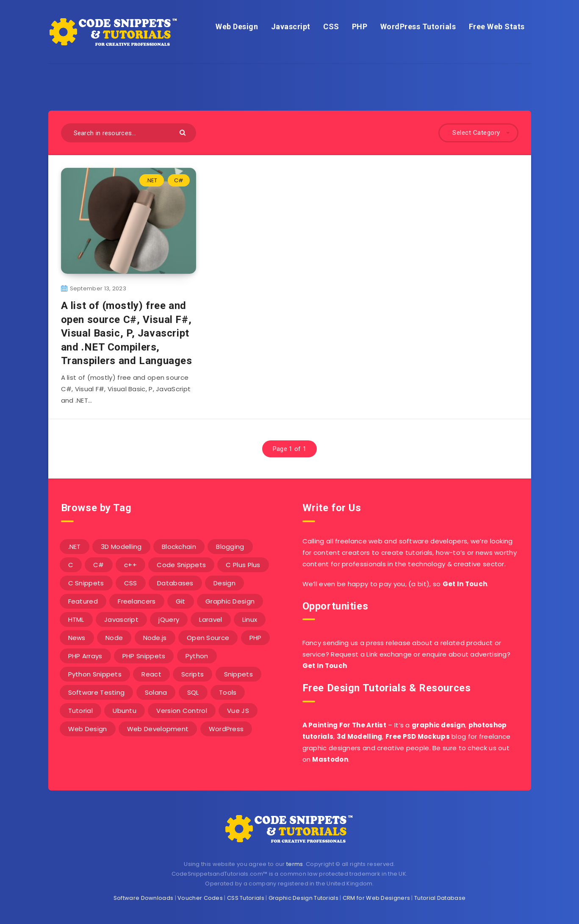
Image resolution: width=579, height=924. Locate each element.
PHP (360, 26)
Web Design (237, 26)
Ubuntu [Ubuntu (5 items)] (125, 711)
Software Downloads (143, 898)
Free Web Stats (497, 26)
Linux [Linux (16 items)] (250, 619)
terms (295, 864)
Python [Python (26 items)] (197, 656)
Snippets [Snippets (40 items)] (238, 674)
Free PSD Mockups (418, 736)
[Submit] (184, 132)
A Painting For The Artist (345, 725)
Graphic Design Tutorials (303, 898)
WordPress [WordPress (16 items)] (226, 729)
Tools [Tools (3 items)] (228, 692)
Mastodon (330, 759)
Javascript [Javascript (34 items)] (121, 619)
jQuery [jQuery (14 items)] (169, 619)
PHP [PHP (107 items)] (256, 638)
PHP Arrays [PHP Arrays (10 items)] (85, 656)
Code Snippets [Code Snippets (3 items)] (181, 565)
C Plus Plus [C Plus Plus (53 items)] (243, 565)
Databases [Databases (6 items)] (175, 583)
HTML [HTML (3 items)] (76, 619)
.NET (151, 180)
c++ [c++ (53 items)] (130, 565)
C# (179, 180)
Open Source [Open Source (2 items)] (208, 638)
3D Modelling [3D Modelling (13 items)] (121, 547)
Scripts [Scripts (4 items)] (193, 674)
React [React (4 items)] (151, 674)
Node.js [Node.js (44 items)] (155, 638)
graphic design (438, 725)
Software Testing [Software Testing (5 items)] (97, 692)
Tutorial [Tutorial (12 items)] (80, 711)
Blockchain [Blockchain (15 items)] (179, 547)
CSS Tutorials (246, 898)
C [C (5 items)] (71, 565)
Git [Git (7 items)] (181, 601)
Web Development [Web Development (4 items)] (158, 729)
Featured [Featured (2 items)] (83, 601)
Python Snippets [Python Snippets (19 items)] (95, 674)
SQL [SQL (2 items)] (193, 692)
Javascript (291, 26)
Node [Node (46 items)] (114, 638)
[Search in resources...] (129, 133)
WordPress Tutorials (418, 26)
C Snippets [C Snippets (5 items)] (86, 583)
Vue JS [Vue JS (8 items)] (238, 711)
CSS (331, 26)
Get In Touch (465, 584)
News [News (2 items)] (77, 638)
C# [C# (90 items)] (99, 565)
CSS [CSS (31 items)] (131, 583)
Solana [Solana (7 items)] (156, 692)
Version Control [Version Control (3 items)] (182, 711)
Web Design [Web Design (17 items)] (88, 729)
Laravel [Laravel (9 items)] (211, 619)
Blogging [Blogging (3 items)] (230, 547)
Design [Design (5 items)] (224, 583)
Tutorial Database (440, 898)
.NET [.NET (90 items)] (75, 547)
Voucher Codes (200, 898)
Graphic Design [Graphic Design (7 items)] (230, 601)
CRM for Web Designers (376, 898)
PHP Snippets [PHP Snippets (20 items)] (144, 656)
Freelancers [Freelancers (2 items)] (137, 601)
